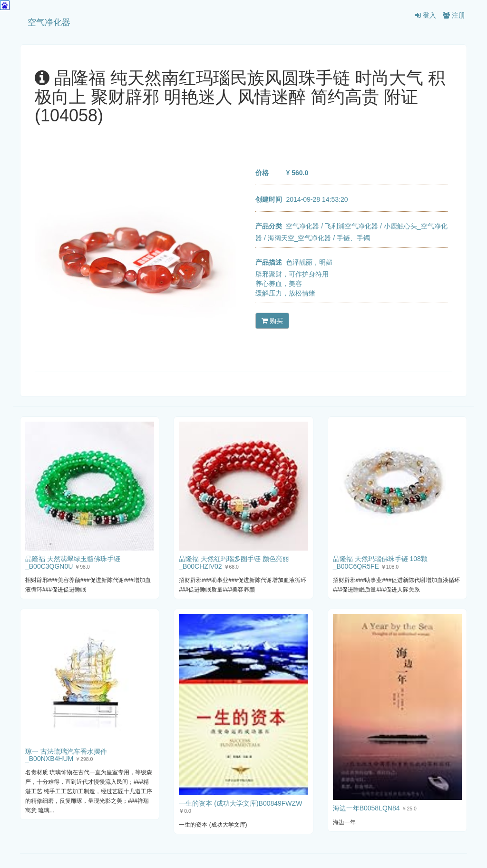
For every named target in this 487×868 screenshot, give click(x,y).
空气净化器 (49, 22)
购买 (272, 321)
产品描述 (269, 262)
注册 (454, 15)
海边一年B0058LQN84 (366, 808)
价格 (262, 173)
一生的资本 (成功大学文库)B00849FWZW (240, 803)
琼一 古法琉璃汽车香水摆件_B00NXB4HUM (66, 755)
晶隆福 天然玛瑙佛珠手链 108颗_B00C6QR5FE (380, 562)
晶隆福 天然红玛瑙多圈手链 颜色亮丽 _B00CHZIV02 (234, 562)
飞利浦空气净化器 (351, 226)
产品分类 (269, 226)
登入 (426, 15)
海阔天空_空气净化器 (300, 238)
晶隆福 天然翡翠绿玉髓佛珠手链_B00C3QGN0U (73, 562)
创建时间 (269, 199)
